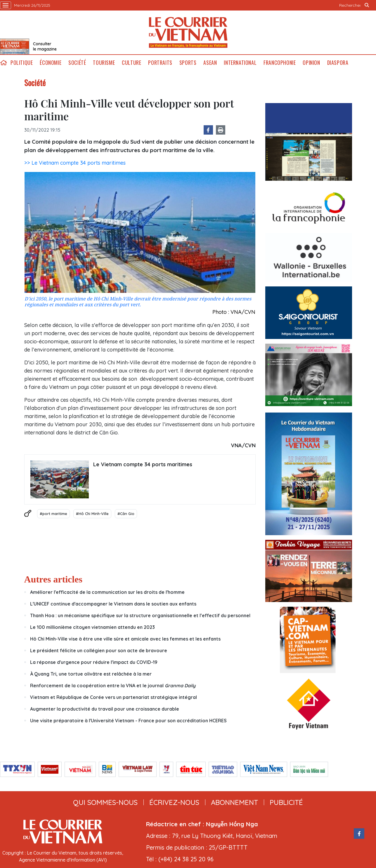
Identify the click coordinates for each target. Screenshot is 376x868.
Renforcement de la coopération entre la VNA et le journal (113, 686)
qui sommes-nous (105, 802)
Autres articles (53, 579)
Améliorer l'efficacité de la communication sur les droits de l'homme (107, 592)
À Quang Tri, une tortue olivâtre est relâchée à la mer (91, 674)
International (240, 63)
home (4, 63)
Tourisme (104, 63)
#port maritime (53, 514)
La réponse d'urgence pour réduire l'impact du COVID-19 (94, 662)
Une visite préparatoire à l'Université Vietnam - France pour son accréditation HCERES (128, 721)
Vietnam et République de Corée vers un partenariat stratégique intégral (114, 697)
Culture (131, 63)
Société (77, 63)
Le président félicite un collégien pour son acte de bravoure (99, 650)
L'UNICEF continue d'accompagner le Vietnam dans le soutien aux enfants (113, 604)
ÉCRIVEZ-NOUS (174, 802)
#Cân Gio (126, 514)
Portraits (160, 63)
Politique (22, 63)
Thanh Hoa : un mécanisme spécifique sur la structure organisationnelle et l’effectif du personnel (140, 615)
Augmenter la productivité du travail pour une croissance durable (105, 709)
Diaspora (338, 63)
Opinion (311, 63)
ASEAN (210, 63)
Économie (51, 63)
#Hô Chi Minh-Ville (92, 514)
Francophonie (280, 63)
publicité (286, 802)
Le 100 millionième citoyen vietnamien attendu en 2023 (92, 627)
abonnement (234, 802)
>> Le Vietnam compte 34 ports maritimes (75, 163)
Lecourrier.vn (188, 32)
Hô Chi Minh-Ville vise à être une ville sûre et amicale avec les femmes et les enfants (125, 639)
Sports (188, 63)
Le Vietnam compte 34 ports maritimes (143, 464)
